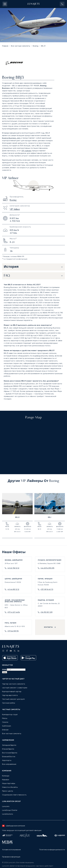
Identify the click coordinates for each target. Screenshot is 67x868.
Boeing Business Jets (11, 138)
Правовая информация (11, 857)
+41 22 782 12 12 (13, 568)
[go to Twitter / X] (15, 651)
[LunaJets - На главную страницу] (33, 4)
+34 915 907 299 (46, 612)
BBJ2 (17, 517)
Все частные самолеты (21, 46)
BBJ (50, 517)
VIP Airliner (15, 209)
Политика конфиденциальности (52, 850)
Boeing (36, 46)
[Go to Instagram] (3, 651)
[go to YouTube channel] (11, 651)
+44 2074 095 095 (47, 568)
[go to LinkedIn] (18, 651)
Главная (5, 46)
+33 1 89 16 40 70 (47, 589)
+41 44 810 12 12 (13, 589)
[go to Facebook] (7, 651)
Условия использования (11, 850)
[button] (62, 4)
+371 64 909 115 (13, 631)
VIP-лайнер (26, 151)
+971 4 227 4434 (14, 612)
